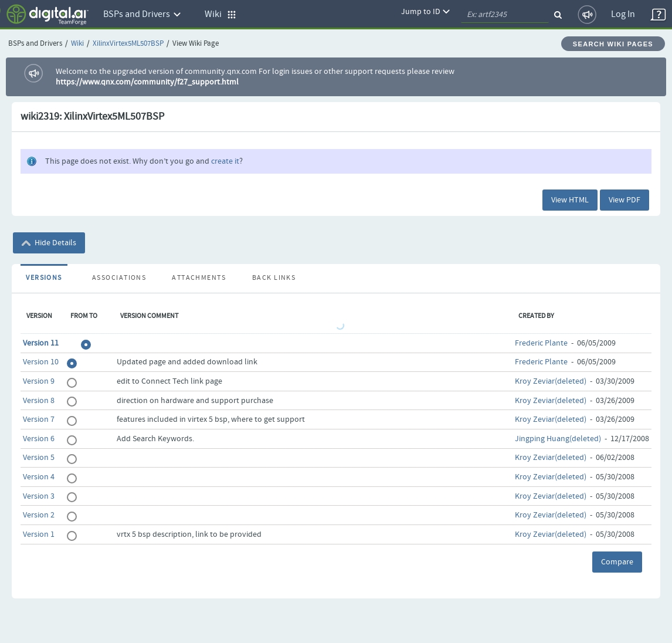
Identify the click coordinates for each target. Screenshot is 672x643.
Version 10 (41, 362)
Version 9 (39, 381)
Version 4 (39, 477)
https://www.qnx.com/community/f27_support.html (147, 82)
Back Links (274, 278)
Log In (623, 14)
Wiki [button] (220, 14)
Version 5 (39, 458)
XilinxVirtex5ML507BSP (128, 44)
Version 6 (39, 439)
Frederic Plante (541, 343)
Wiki (77, 44)
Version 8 (39, 401)
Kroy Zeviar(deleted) (551, 381)
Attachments (199, 278)
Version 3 (39, 496)
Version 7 (39, 419)
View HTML (570, 200)
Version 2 (39, 515)
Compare (617, 562)
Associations (119, 278)
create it (225, 161)
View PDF (625, 200)
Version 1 (39, 534)
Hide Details (49, 243)
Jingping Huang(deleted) (558, 439)
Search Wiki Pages (613, 44)
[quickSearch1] (505, 15)
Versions (44, 278)
